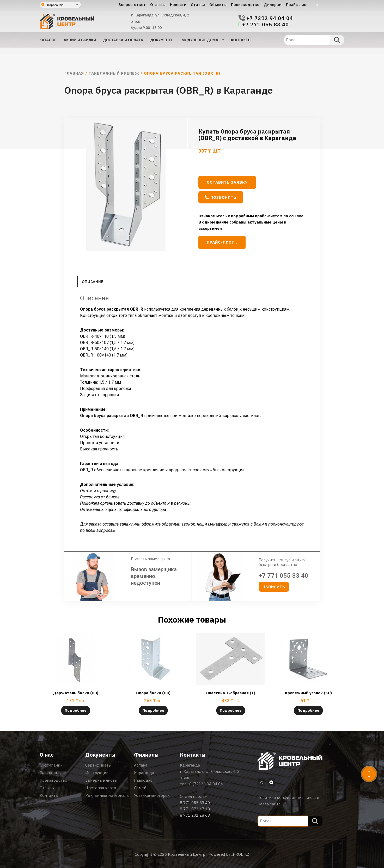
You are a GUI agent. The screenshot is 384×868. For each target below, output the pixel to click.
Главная (74, 73)
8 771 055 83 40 (195, 803)
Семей (140, 788)
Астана (141, 765)
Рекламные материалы (107, 795)
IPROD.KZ (240, 854)
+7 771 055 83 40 (266, 25)
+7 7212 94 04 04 (270, 18)
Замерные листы (101, 780)
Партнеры (49, 773)
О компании (51, 765)
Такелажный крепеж (114, 73)
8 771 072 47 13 (195, 809)
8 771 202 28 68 (195, 815)
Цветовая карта (101, 788)
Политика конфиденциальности (288, 797)
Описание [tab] (93, 282)
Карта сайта (269, 804)
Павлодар (143, 780)
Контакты (49, 795)
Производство (53, 780)
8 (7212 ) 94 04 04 (206, 784)
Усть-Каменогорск (152, 795)
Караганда (144, 773)
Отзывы (47, 788)
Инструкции (97, 773)
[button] (221, 197)
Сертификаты (98, 765)
